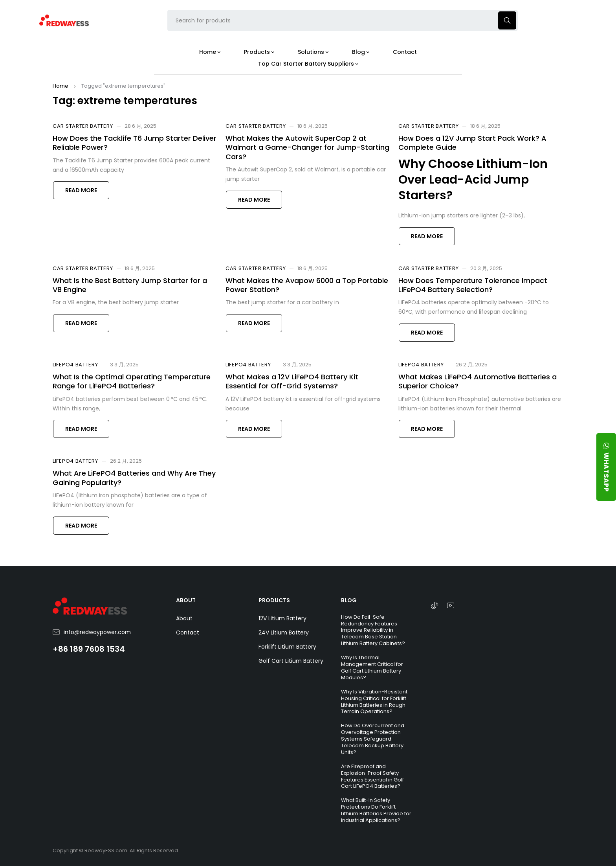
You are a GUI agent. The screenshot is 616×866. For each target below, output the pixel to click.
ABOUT (186, 600)
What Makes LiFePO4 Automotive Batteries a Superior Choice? (478, 381)
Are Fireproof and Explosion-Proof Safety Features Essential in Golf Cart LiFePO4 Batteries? (372, 776)
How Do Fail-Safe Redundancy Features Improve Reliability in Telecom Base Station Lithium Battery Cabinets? (373, 630)
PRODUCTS (274, 600)
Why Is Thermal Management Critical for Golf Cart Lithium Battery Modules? (372, 667)
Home (60, 86)
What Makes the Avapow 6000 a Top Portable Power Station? (307, 285)
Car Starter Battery (83, 126)
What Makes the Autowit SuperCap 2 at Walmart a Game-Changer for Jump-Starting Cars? (307, 147)
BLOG (349, 600)
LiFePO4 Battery (75, 365)
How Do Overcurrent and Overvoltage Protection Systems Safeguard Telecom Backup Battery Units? (373, 739)
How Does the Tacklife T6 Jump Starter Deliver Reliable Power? (135, 143)
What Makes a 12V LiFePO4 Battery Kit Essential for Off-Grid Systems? (292, 381)
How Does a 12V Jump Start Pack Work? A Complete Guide (472, 143)
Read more (81, 190)
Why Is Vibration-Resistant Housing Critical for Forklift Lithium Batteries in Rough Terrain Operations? (374, 702)
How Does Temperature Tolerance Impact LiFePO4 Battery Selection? (473, 285)
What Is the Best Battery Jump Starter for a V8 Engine (130, 285)
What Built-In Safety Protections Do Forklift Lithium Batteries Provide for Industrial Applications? (376, 810)
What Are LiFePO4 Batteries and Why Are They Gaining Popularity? (134, 478)
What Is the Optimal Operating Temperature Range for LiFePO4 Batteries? (132, 381)
